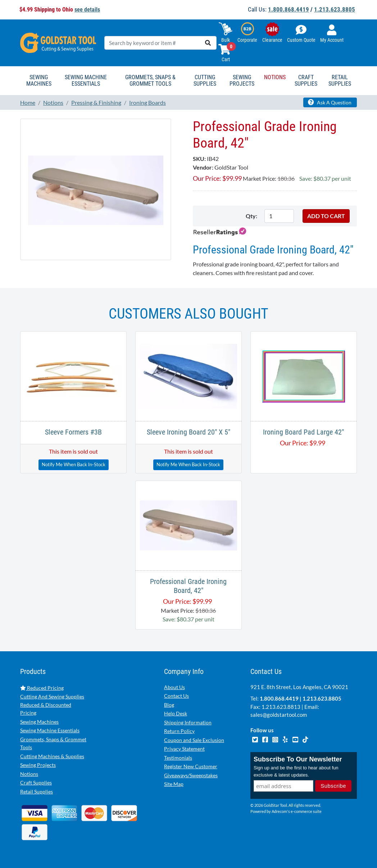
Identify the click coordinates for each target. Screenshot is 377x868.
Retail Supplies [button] (340, 80)
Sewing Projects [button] (242, 80)
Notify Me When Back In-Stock (74, 464)
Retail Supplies (37, 791)
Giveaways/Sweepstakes (191, 775)
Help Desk (176, 713)
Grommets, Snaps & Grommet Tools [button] (150, 80)
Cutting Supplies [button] (205, 80)
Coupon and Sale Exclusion (194, 740)
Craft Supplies (36, 782)
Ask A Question (330, 102)
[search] (208, 43)
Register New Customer (191, 766)
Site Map (174, 784)
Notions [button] (275, 77)
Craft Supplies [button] (306, 80)
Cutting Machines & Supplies (52, 756)
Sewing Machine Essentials (50, 730)
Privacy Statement (184, 749)
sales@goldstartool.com (279, 715)
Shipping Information (188, 722)
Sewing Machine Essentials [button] (86, 80)
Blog (169, 705)
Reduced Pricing (42, 688)
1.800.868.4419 (289, 9)
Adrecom (279, 811)
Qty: (251, 216)
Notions (29, 774)
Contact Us (176, 696)
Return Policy (179, 731)
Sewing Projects (38, 765)
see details (87, 10)
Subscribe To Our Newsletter (298, 759)
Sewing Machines (39, 722)
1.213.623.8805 (335, 9)
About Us (174, 687)
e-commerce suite (306, 811)
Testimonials (178, 758)
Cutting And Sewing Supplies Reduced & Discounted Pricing (52, 705)
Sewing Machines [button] (39, 80)
